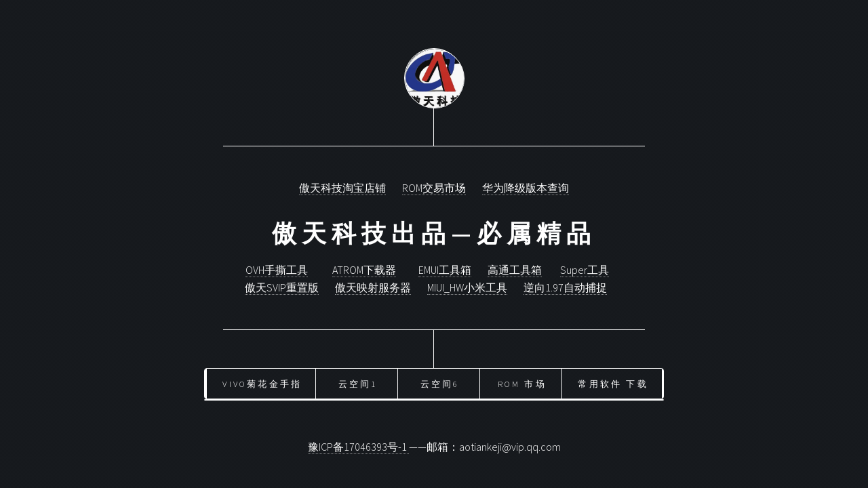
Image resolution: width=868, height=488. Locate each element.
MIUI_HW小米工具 (467, 287)
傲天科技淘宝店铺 (342, 188)
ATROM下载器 (364, 270)
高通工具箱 (515, 270)
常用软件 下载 (613, 384)
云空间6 (440, 384)
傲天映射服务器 (373, 287)
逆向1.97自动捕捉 (565, 287)
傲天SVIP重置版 (282, 287)
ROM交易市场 (434, 188)
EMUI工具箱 (445, 270)
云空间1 (358, 384)
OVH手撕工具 (277, 270)
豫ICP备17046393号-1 (358, 447)
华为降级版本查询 (526, 188)
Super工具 (585, 270)
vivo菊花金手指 (262, 384)
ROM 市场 (522, 384)
